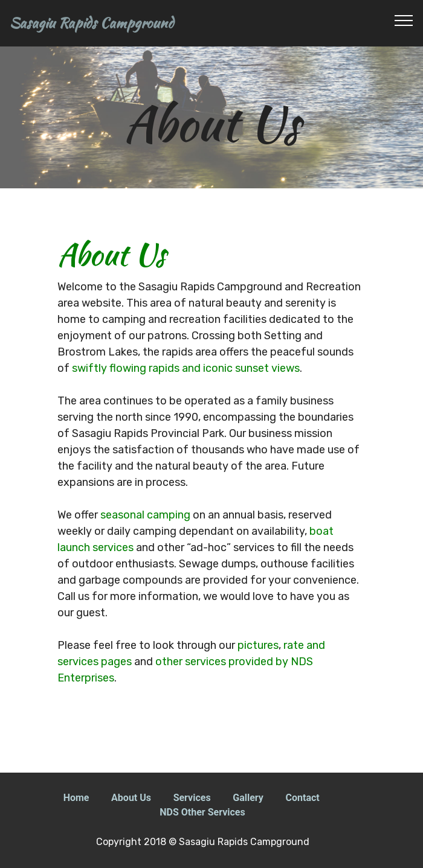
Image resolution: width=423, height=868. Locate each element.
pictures (258, 645)
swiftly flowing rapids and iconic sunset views (186, 368)
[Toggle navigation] (404, 20)
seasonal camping (145, 515)
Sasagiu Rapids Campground (92, 23)
